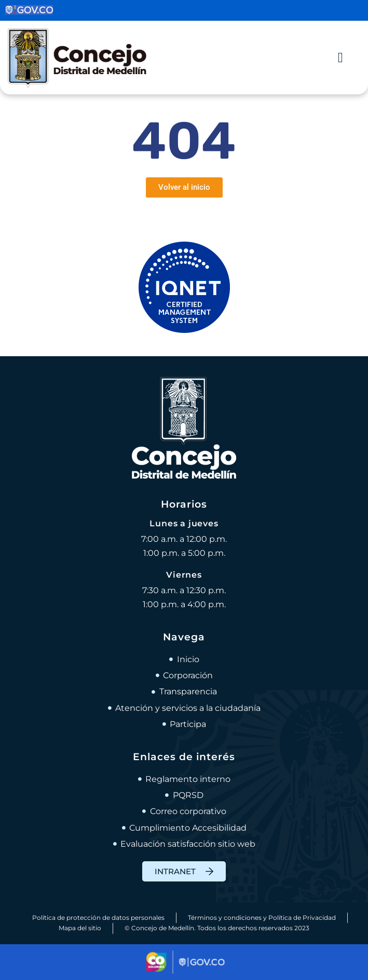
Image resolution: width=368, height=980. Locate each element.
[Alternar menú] (340, 58)
